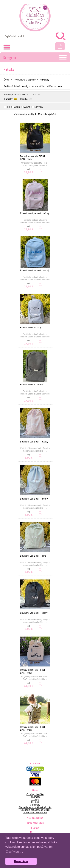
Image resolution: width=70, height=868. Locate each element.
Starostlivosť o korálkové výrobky (35, 807)
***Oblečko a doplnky (25, 80)
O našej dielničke (35, 794)
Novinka (39, 107)
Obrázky (8, 99)
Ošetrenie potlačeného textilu (35, 810)
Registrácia (60, 4)
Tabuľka (24, 99)
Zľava (27, 107)
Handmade (35, 797)
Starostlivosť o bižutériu (35, 813)
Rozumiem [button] (21, 861)
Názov (22, 95)
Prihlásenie (43, 4)
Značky (35, 800)
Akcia (17, 107)
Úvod (6, 80)
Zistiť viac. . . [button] (14, 852)
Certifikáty (35, 805)
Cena (34, 95)
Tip (8, 107)
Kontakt (35, 802)
